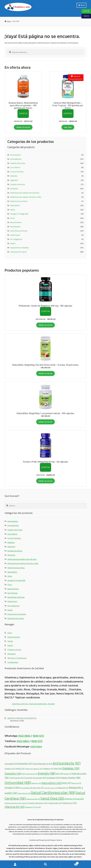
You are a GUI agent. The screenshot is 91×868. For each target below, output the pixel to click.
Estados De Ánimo (18, 184)
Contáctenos (13, 662)
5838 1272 (38, 736)
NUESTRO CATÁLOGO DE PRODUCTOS (22, 718)
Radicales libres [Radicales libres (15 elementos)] (51, 788)
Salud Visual (15, 235)
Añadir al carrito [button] (23, 127)
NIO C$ (85, 11)
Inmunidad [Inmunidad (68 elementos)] (18, 782)
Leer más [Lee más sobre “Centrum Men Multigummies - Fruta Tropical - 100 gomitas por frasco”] (68, 127)
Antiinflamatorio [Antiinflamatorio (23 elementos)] (43, 764)
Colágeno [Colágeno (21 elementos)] (48, 769)
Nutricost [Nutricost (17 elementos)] (76, 783)
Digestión (14, 180)
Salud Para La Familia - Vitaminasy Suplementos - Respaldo (33, 704)
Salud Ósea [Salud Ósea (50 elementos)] (52, 798)
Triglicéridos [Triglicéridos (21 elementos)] (55, 803)
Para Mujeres (15, 227)
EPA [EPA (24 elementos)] (60, 774)
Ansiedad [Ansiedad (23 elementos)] (11, 764)
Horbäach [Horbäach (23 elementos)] (53, 778)
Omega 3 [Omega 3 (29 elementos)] (12, 788)
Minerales (14, 189)
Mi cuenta (11, 654)
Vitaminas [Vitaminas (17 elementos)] (30, 807)
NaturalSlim (15, 205)
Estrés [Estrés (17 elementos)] (68, 774)
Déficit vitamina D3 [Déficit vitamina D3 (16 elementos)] (30, 774)
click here (36, 746)
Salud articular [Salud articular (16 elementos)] (24, 793)
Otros (12, 218)
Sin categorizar (16, 239)
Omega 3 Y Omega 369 (19, 214)
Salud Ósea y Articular (19, 231)
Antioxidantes (16, 159)
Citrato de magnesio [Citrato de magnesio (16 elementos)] (34, 769)
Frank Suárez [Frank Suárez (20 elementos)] (17, 778)
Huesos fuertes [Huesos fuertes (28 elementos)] (70, 778)
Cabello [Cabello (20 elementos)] (10, 769)
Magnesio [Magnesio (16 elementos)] (36, 783)
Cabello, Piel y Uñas (18, 163)
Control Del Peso (17, 172)
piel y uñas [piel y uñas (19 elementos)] (38, 788)
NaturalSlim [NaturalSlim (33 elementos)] (51, 783)
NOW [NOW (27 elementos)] (67, 783)
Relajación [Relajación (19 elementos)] (63, 788)
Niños (13, 210)
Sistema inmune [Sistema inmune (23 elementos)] (74, 799)
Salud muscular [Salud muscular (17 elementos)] (33, 799)
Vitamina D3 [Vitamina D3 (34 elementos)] (15, 807)
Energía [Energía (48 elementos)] (47, 773)
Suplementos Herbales (19, 248)
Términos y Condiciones (17, 658)
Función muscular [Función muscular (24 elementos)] (35, 778)
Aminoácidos (15, 155)
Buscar (45, 864)
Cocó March (15, 167)
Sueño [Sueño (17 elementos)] (25, 803)
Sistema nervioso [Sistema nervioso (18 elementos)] (13, 803)
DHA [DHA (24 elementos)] (58, 769)
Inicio (9, 21)
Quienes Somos (14, 637)
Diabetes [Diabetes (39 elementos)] (71, 768)
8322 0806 (24, 736)
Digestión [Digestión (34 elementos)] (13, 773)
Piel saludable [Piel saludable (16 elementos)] (26, 788)
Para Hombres (16, 222)
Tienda (10, 641)
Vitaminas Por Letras (18, 252)
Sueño (13, 243)
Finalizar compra (14, 650)
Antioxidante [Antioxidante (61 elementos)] (67, 763)
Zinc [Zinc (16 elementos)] (38, 807)
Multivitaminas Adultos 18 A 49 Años (25, 193)
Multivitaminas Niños (19, 201)
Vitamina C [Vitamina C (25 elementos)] (69, 803)
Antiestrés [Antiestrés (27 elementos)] (25, 764)
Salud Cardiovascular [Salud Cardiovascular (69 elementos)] (53, 793)
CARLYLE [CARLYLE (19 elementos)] (20, 769)
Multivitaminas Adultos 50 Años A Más (26, 197)
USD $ (85, 16)
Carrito (10, 645)
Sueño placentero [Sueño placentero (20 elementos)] (38, 803)
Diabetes (14, 176)
